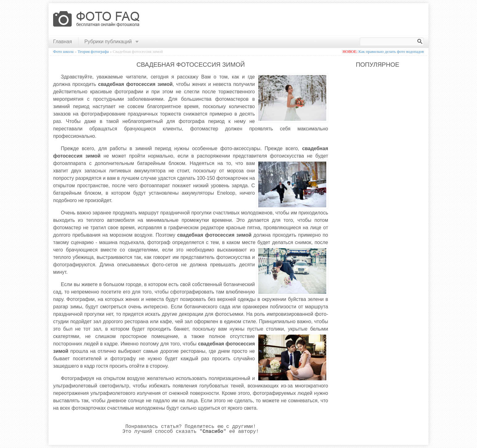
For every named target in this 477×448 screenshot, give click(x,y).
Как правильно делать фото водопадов (391, 51)
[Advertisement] (314, 19)
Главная (63, 42)
